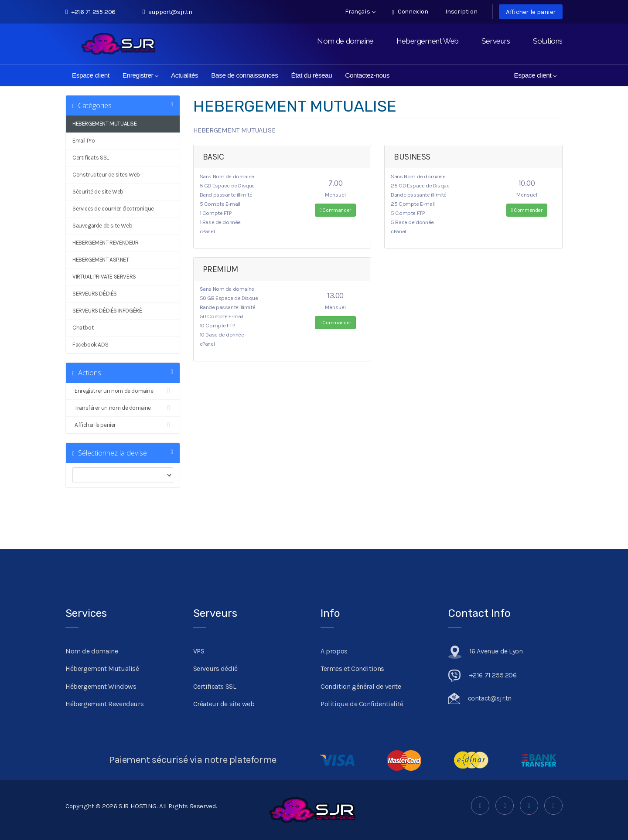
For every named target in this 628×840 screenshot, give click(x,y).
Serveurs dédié (215, 668)
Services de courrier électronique (113, 209)
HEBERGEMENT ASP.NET (101, 260)
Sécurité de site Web (98, 192)
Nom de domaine (345, 41)
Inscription (461, 11)
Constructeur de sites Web (106, 175)
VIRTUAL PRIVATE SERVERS (104, 277)
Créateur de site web (224, 704)
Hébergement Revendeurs (104, 704)
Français (360, 11)
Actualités (184, 75)
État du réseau (311, 75)
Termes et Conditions (352, 668)
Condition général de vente (361, 686)
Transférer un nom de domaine (123, 408)
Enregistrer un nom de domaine (123, 391)
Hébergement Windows (101, 686)
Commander (335, 210)
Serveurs (496, 41)
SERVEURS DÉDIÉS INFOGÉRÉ (107, 311)
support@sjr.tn (167, 12)
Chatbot (83, 328)
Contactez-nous (367, 75)
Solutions (548, 41)
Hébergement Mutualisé (102, 668)
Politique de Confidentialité (362, 704)
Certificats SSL (91, 158)
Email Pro (84, 141)
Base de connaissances (244, 75)
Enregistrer (140, 75)
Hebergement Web (428, 41)
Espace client (91, 75)
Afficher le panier (531, 12)
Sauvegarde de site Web (102, 226)
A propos (334, 651)
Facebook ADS (90, 345)
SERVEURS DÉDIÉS (95, 294)
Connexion (410, 12)
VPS (199, 651)
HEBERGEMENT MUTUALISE (105, 124)
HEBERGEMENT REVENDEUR (106, 243)
